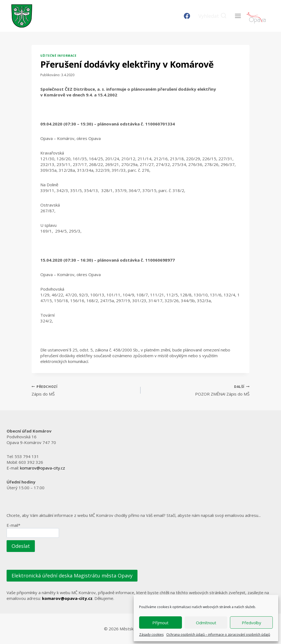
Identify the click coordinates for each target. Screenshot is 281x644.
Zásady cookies (151, 635)
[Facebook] (187, 16)
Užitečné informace (58, 56)
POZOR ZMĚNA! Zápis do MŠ (197, 390)
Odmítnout (206, 623)
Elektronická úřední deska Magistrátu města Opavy (72, 576)
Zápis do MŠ (84, 390)
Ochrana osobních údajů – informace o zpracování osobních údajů (218, 635)
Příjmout (160, 623)
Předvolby (252, 623)
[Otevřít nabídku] (238, 16)
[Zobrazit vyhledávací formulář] (213, 16)
